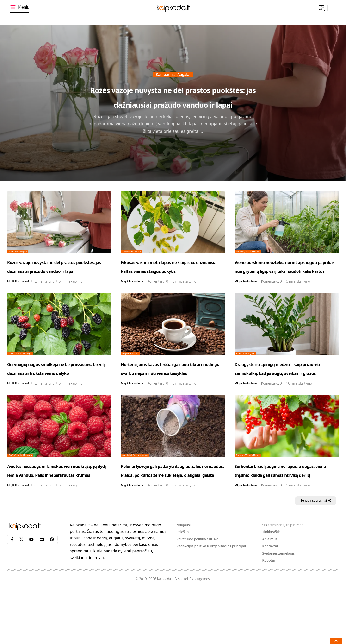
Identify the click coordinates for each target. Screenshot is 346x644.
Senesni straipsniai (307, 555)
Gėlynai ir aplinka (135, 371)
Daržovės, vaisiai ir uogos (255, 251)
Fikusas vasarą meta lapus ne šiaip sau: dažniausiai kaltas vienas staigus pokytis (170, 270)
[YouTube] (31, 595)
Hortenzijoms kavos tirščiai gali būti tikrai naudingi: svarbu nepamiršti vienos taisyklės (166, 395)
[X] (21, 595)
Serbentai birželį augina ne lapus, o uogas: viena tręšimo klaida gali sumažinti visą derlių (284, 515)
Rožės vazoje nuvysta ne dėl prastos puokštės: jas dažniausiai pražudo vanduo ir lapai (173, 96)
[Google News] (42, 595)
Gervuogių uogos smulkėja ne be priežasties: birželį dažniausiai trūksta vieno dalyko (57, 395)
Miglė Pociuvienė (21, 299)
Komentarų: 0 (49, 299)
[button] (322, 8)
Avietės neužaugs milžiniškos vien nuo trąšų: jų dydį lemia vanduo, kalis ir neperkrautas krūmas (56, 515)
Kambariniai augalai (173, 60)
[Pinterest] (52, 595)
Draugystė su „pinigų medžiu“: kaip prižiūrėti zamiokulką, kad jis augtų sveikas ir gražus (287, 390)
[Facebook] (12, 595)
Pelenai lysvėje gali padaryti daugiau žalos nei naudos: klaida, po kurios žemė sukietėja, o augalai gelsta (167, 515)
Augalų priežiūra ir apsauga (142, 491)
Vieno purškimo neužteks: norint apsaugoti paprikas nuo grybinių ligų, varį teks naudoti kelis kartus (286, 275)
